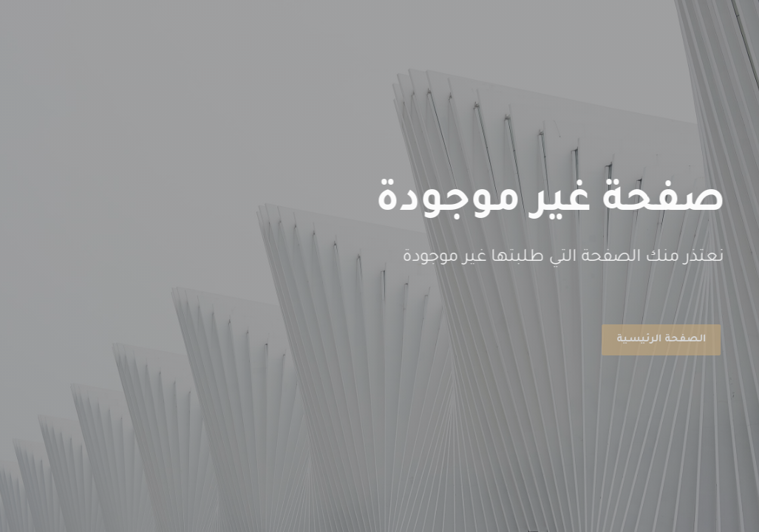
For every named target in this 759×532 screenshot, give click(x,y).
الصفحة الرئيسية (659, 340)
